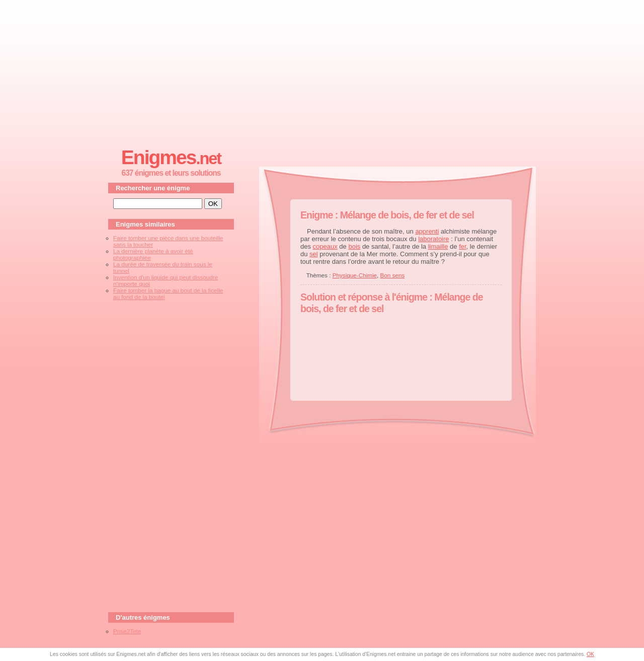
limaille (438, 246)
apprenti (427, 231)
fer (462, 246)
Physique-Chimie (355, 275)
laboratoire (433, 239)
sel (314, 254)
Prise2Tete (127, 631)
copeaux (325, 246)
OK (590, 654)
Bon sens (393, 275)
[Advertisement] (322, 71)
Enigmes (171, 157)
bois (354, 246)
